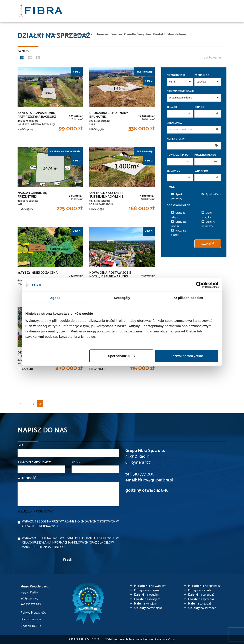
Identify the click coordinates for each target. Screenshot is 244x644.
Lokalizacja (174, 123)
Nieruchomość (176, 75)
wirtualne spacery (179, 233)
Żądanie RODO (31, 626)
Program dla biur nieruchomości (134, 639)
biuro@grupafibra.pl (155, 480)
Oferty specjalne (207, 215)
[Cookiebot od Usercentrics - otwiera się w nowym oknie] (199, 285)
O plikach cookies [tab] (189, 298)
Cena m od (174, 171)
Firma (68, 34)
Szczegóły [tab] (122, 298)
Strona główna (37, 34)
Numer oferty (176, 139)
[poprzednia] (21, 404)
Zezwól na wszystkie (187, 356)
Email (76, 462)
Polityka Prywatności (34, 613)
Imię (20, 446)
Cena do (200, 107)
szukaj (208, 244)
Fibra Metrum (176, 34)
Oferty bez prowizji (179, 224)
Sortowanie (214, 58)
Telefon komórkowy (35, 462)
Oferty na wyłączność (209, 224)
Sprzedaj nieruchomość (91, 34)
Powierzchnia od (178, 155)
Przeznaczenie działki (181, 91)
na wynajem (150, 586)
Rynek (171, 187)
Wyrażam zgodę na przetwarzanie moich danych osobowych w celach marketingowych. (70, 524)
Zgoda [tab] (55, 298)
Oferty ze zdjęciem (178, 215)
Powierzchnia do (205, 155)
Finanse (116, 34)
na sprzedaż (204, 586)
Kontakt (159, 34)
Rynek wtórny (211, 194)
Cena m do (201, 171)
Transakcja (202, 75)
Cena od (172, 107)
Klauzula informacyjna (35, 512)
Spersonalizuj (122, 356)
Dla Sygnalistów (31, 620)
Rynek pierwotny (177, 197)
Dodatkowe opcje (178, 205)
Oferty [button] (56, 34)
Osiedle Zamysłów (138, 34)
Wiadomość (27, 479)
